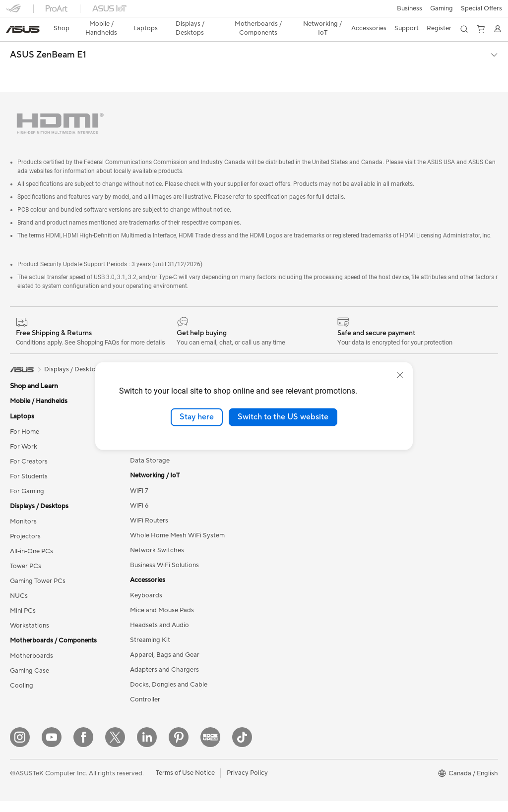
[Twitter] (115, 748)
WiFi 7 (139, 451)
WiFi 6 (139, 465)
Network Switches (157, 510)
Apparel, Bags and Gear (165, 615)
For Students (29, 436)
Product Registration (285, 644)
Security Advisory (280, 689)
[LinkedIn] (147, 748)
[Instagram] (20, 748)
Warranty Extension (283, 703)
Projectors (25, 496)
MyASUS (267, 629)
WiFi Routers (149, 480)
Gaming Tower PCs (38, 541)
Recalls (264, 674)
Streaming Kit (150, 600)
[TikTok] (242, 748)
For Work (24, 406)
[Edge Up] (210, 748)
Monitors (23, 481)
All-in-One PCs (32, 511)
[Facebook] (83, 748)
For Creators (29, 421)
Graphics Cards (153, 361)
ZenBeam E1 (206, 329)
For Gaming (27, 451)
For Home (25, 392)
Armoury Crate (398, 540)
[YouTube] (52, 748)
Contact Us (271, 584)
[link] (254, 12)
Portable (166, 329)
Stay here (197, 417)
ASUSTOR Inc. (275, 465)
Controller (145, 659)
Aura (383, 555)
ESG (382, 361)
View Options (254, 329)
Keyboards (146, 555)
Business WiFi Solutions (164, 525)
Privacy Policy (247, 784)
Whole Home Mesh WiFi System (177, 495)
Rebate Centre (276, 659)
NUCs (19, 556)
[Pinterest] (179, 748)
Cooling (22, 645)
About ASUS (273, 361)
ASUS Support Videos (286, 540)
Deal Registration (280, 599)
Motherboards (32, 616)
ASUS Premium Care (284, 510)
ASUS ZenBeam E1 (48, 38)
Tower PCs (26, 526)
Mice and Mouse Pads (162, 570)
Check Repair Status (284, 555)
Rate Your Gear (398, 495)
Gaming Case (30, 631)
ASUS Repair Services (286, 525)
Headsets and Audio (159, 585)
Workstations (30, 585)
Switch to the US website (283, 417)
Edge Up (389, 451)
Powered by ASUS (403, 480)
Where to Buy (274, 450)
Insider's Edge (397, 465)
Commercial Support (285, 570)
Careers (266, 480)
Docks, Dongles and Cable (169, 644)
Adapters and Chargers (164, 630)
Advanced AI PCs (402, 525)
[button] (13, 12)
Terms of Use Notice (185, 784)
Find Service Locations (287, 614)
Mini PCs (23, 571)
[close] (400, 375)
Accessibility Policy (404, 510)
